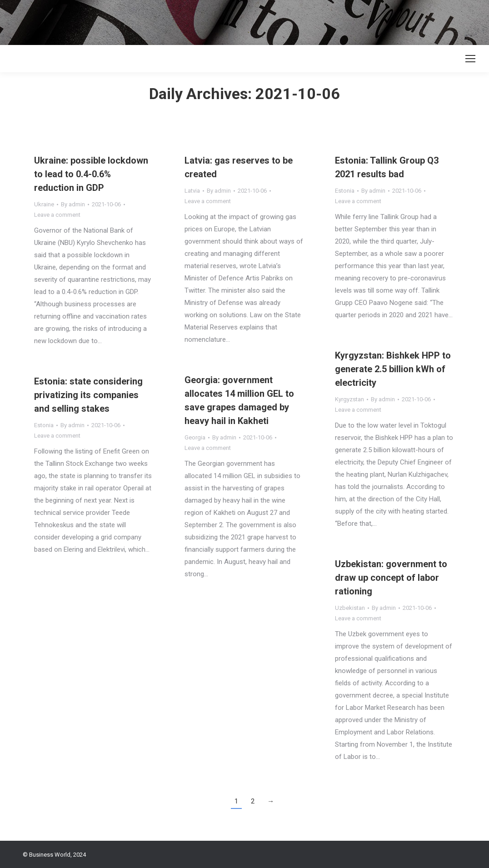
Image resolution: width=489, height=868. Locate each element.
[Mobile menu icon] (470, 59)
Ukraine (44, 204)
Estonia (345, 191)
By (73, 204)
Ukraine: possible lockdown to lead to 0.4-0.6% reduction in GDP (91, 174)
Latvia (192, 191)
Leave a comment (57, 215)
